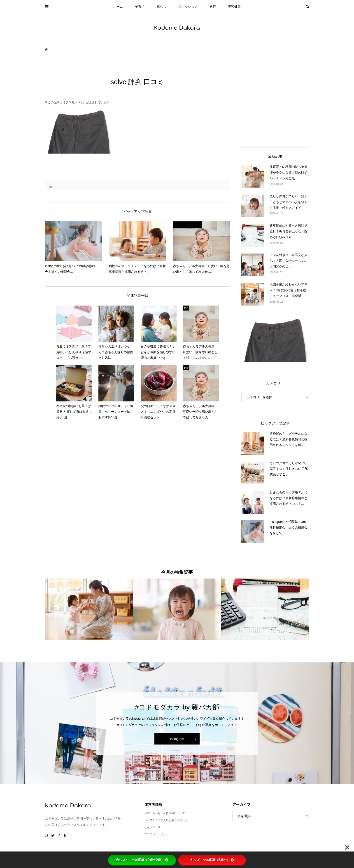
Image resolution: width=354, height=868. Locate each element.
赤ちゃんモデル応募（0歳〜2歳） (142, 860)
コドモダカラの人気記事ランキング (166, 820)
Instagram (177, 739)
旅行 (213, 7)
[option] (89, 609)
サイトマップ (152, 827)
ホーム (118, 7)
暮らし (161, 7)
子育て (140, 7)
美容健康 (234, 7)
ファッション (188, 7)
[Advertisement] (275, 105)
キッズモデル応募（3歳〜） (212, 860)
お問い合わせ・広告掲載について (165, 813)
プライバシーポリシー (158, 834)
